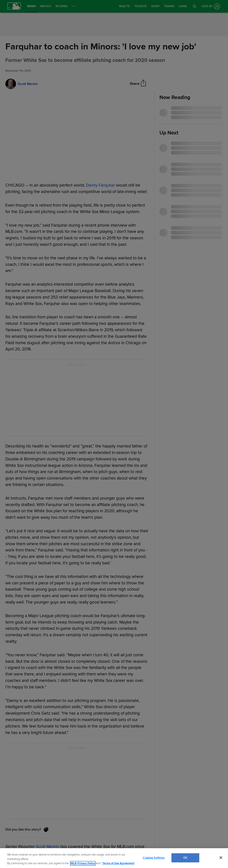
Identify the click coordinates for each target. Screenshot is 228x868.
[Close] (221, 858)
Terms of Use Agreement (118, 863)
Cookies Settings (154, 858)
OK (185, 858)
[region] (114, 858)
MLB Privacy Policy (83, 863)
